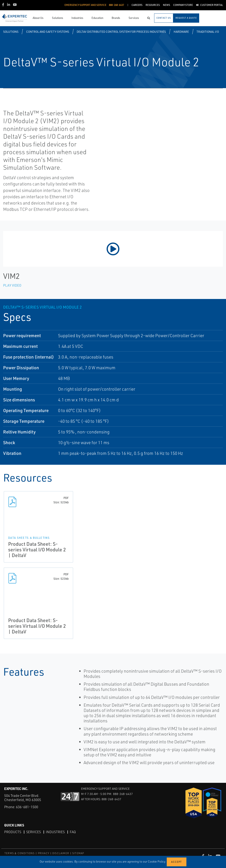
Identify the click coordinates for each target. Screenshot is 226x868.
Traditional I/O (208, 32)
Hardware (181, 32)
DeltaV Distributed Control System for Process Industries (121, 32)
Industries (55, 832)
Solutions (11, 32)
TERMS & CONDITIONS (20, 853)
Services (34, 832)
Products (13, 832)
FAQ (73, 832)
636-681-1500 (27, 807)
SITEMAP (78, 853)
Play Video (12, 285)
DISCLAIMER (61, 853)
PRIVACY (44, 853)
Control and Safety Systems (48, 32)
